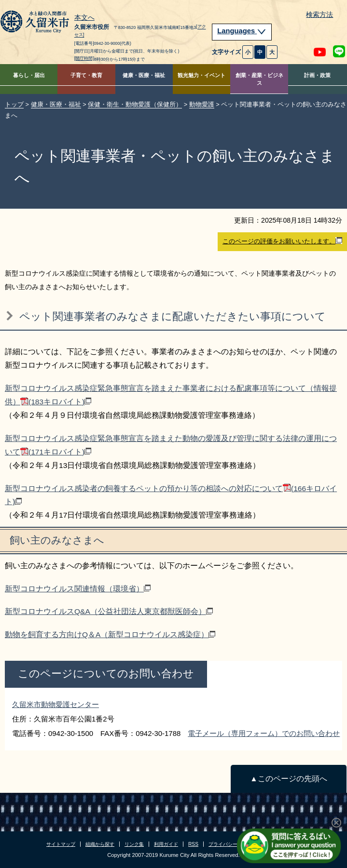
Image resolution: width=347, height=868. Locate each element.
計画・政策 (317, 75)
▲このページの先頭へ (288, 779)
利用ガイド (166, 844)
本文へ (84, 18)
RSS (193, 844)
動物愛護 (202, 104)
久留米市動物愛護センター (56, 704)
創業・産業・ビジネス (259, 79)
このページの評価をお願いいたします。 (282, 241)
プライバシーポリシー (233, 844)
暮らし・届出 (29, 75)
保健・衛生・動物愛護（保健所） (135, 104)
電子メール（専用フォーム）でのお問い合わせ (264, 733)
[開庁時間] (84, 58)
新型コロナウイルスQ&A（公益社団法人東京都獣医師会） (109, 611)
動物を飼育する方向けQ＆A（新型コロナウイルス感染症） (110, 634)
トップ (14, 104)
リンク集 (134, 844)
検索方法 (319, 15)
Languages (242, 31)
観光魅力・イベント (201, 75)
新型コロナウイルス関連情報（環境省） (78, 589)
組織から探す (100, 844)
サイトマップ (61, 844)
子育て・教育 (86, 75)
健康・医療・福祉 (144, 75)
